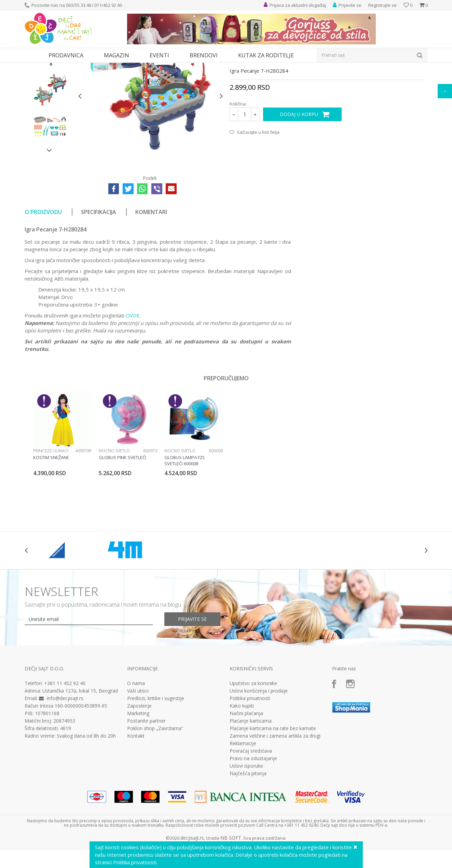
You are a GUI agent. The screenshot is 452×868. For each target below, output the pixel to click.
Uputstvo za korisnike (253, 746)
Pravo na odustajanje (253, 821)
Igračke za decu (85, 67)
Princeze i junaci (51, 514)
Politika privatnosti (250, 761)
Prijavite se (192, 682)
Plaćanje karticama (251, 784)
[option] (50, 115)
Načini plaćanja (246, 776)
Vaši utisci (138, 754)
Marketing (138, 776)
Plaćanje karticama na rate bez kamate (273, 791)
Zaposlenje (139, 769)
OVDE (133, 378)
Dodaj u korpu (299, 177)
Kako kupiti (242, 769)
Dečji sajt (33, 67)
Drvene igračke (195, 67)
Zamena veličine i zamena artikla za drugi (275, 799)
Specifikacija (99, 275)
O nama (136, 746)
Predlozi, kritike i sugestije (156, 761)
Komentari (151, 275)
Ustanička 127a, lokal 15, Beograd (80, 753)
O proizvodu (43, 275)
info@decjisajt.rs (65, 761)
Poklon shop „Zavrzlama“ (155, 791)
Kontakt (136, 799)
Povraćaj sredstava (251, 814)
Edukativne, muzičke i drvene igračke (140, 67)
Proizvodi (56, 67)
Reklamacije (243, 806)
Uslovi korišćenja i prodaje (259, 754)
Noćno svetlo (114, 514)
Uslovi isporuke (246, 829)
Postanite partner (146, 784)
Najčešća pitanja (248, 836)
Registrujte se (382, 5)
